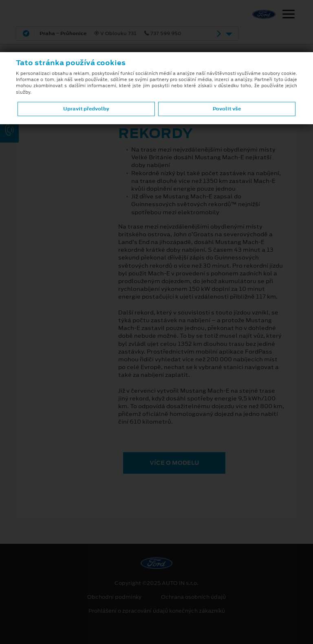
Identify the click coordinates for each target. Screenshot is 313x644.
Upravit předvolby (86, 109)
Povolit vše (227, 109)
